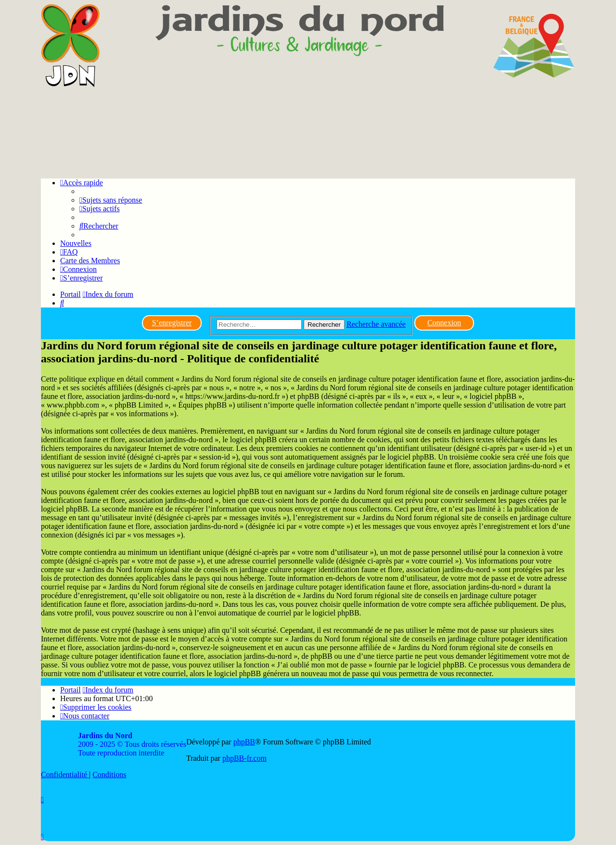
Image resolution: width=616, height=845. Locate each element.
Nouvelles (76, 243)
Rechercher (324, 325)
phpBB (244, 742)
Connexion (444, 323)
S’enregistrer (172, 323)
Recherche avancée (376, 324)
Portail (71, 294)
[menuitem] (111, 200)
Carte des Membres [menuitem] (90, 261)
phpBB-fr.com (244, 758)
